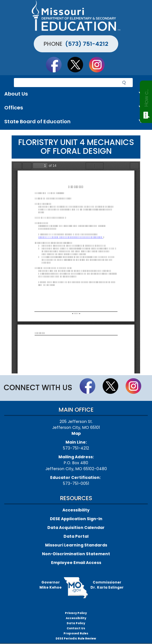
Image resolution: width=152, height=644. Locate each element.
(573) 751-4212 (87, 44)
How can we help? (146, 97)
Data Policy (76, 623)
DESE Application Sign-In (76, 519)
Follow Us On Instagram (100, 64)
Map (76, 433)
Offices (76, 108)
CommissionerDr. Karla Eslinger (107, 585)
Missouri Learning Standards (76, 545)
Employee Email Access (76, 563)
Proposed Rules (76, 633)
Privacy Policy (76, 613)
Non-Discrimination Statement (76, 554)
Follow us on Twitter (78, 64)
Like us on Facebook (56, 64)
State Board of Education (76, 122)
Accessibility (76, 510)
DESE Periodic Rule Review (76, 638)
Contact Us (76, 628)
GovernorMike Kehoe (50, 585)
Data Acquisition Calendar (76, 528)
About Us (76, 94)
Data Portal (76, 536)
